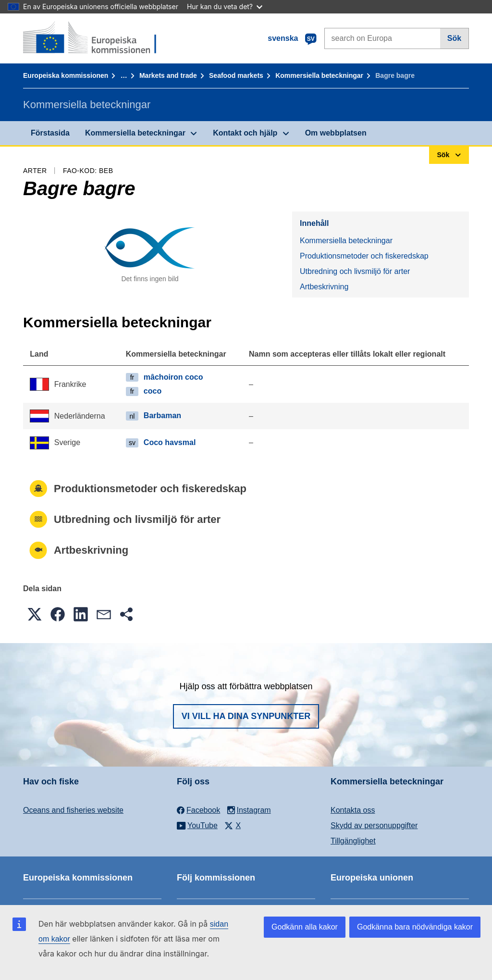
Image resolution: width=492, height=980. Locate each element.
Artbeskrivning (324, 287)
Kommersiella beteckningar (319, 75)
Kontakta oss (353, 810)
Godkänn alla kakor (305, 927)
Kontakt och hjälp (245, 133)
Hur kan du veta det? (225, 6)
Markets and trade (168, 75)
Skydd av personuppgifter (374, 825)
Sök (454, 38)
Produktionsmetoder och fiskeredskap (364, 256)
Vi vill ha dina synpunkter (246, 716)
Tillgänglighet (353, 841)
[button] (35, 614)
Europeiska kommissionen (66, 75)
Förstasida (50, 133)
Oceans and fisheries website (73, 810)
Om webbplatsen (336, 133)
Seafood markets (236, 75)
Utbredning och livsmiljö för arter (355, 271)
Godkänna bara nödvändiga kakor (415, 927)
